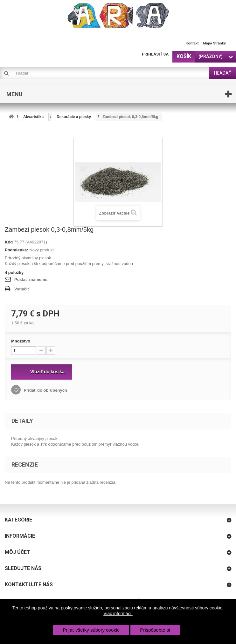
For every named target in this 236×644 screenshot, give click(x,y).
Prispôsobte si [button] (155, 630)
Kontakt (192, 43)
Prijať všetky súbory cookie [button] (91, 630)
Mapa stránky (214, 43)
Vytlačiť (22, 289)
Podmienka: (17, 250)
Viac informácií (118, 614)
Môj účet (17, 552)
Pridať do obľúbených (45, 390)
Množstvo (21, 341)
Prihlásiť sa (155, 54)
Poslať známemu (31, 279)
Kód (9, 242)
